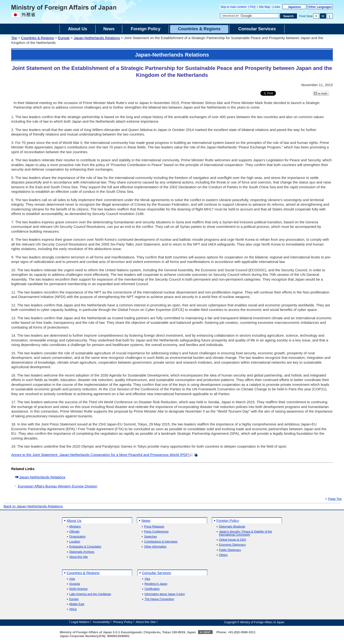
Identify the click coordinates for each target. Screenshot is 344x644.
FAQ (253, 7)
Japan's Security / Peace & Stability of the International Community (246, 533)
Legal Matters (80, 622)
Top (14, 38)
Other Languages (320, 7)
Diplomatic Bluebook (232, 527)
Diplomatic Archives (82, 552)
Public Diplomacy (230, 550)
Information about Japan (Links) (165, 594)
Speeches (150, 537)
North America (78, 589)
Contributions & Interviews (161, 542)
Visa (147, 579)
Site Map (264, 7)
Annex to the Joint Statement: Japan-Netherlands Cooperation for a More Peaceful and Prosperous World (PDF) (100, 455)
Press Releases (154, 527)
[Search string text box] (250, 16)
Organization (77, 537)
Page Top (335, 499)
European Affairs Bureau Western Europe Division (58, 486)
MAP (207, 632)
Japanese (294, 7)
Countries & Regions (38, 38)
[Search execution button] (289, 16)
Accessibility (101, 622)
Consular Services (156, 573)
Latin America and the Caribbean (90, 594)
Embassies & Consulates (85, 547)
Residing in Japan (156, 584)
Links (277, 7)
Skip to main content (234, 7)
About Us (74, 521)
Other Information (155, 547)
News (146, 521)
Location (75, 542)
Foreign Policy (228, 521)
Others (223, 555)
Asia (72, 579)
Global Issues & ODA (233, 540)
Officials (74, 532)
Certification (152, 589)
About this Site (78, 557)
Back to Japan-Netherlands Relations (33, 506)
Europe (64, 38)
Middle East (77, 604)
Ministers (75, 527)
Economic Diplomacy (232, 545)
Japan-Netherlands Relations (97, 38)
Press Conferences (156, 532)
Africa (73, 609)
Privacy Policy (123, 622)
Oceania (75, 584)
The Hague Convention (159, 599)
